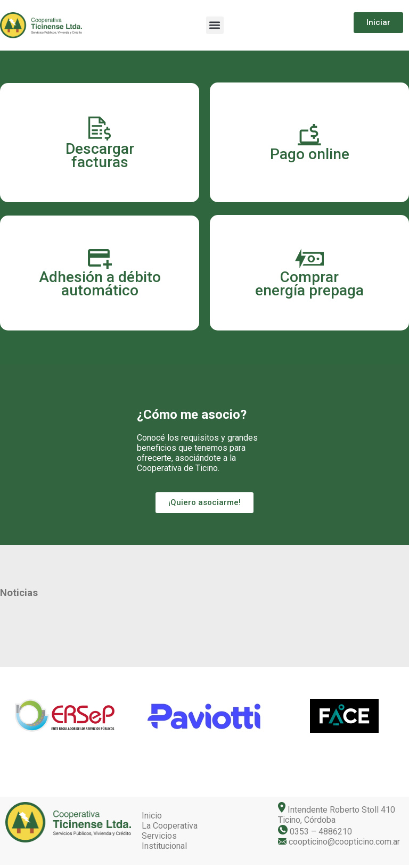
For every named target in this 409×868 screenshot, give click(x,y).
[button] (215, 25)
